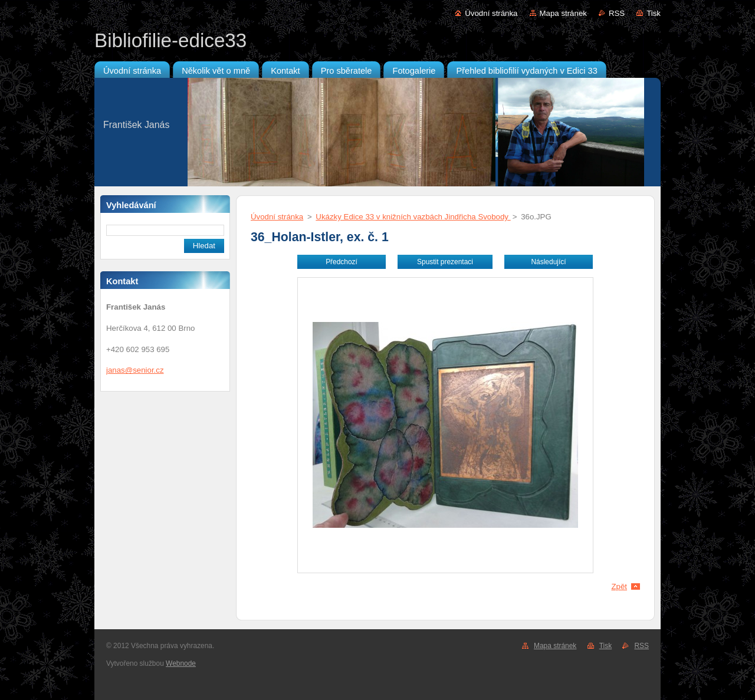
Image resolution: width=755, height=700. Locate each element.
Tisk (654, 13)
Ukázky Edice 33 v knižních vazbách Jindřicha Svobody (413, 217)
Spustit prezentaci (445, 262)
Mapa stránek (563, 13)
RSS (617, 13)
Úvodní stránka (491, 13)
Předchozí (342, 262)
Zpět (619, 586)
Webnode (181, 663)
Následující (548, 262)
